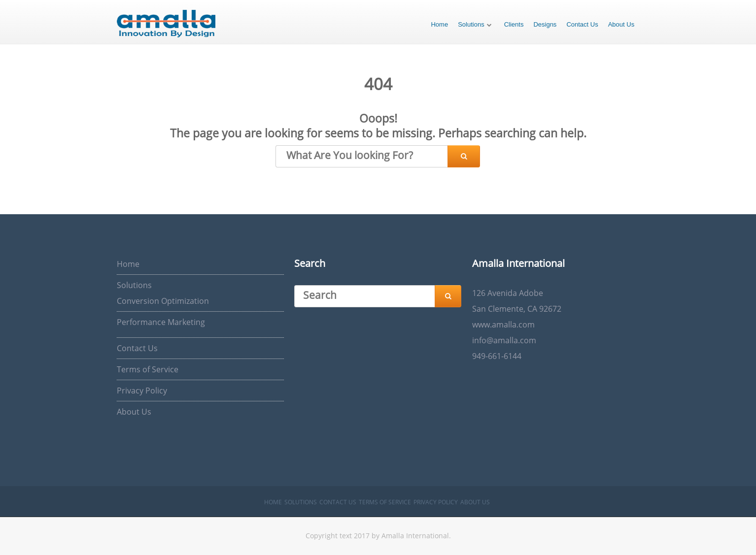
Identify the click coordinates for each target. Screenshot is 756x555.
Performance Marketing (161, 322)
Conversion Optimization (163, 301)
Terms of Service (148, 369)
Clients (514, 24)
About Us (621, 24)
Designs (545, 24)
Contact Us (582, 24)
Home (439, 24)
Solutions (471, 24)
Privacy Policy (142, 391)
